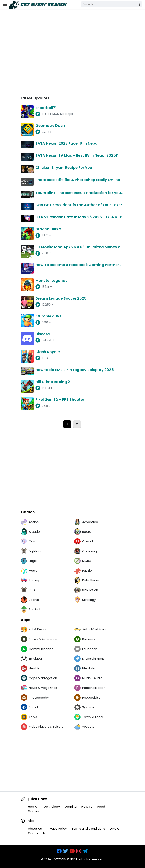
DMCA (114, 828)
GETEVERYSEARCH (65, 859)
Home (33, 807)
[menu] (5, 4)
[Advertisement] (72, 55)
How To (87, 807)
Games (28, 512)
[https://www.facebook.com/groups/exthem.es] (60, 851)
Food (101, 807)
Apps (25, 620)
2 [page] (77, 424)
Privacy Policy (57, 828)
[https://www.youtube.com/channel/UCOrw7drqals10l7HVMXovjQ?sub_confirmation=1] (72, 851)
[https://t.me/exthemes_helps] (85, 851)
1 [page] (67, 424)
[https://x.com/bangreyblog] (66, 851)
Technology (51, 807)
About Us (35, 828)
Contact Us (37, 833)
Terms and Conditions (88, 828)
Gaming (71, 807)
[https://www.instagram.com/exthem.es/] (79, 851)
